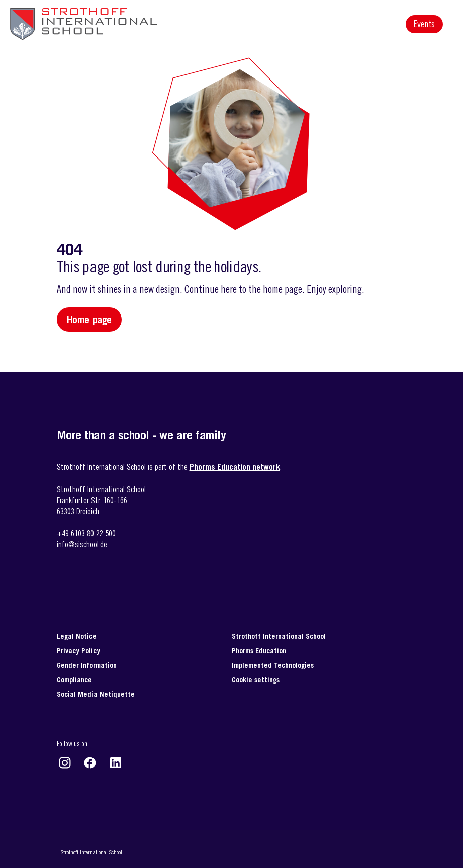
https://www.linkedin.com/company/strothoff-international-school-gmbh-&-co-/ (116, 763)
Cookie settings (256, 680)
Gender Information (87, 665)
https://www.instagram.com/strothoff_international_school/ (65, 763)
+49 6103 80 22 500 (86, 533)
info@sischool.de (82, 544)
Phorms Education (259, 650)
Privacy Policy (78, 650)
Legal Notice (77, 636)
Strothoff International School (279, 636)
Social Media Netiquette (96, 694)
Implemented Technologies (273, 665)
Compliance (74, 680)
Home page (89, 320)
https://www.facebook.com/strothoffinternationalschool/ (90, 763)
